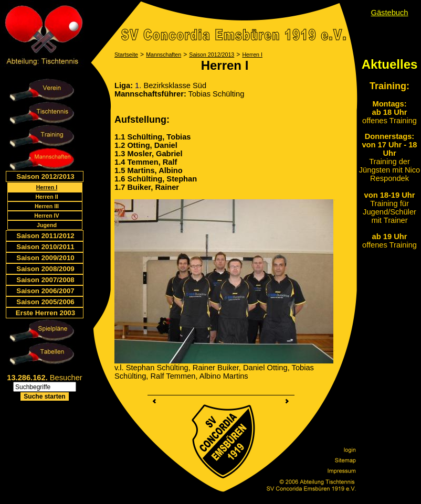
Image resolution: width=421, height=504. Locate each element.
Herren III (47, 206)
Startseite (126, 55)
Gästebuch (390, 13)
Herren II (46, 197)
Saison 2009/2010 (45, 258)
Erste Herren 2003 (45, 313)
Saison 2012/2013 (45, 176)
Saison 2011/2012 (45, 236)
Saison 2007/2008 (45, 280)
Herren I (47, 187)
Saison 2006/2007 (45, 291)
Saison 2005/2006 (45, 302)
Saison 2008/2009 (45, 269)
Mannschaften (164, 55)
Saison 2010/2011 (45, 247)
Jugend (47, 225)
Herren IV (46, 216)
